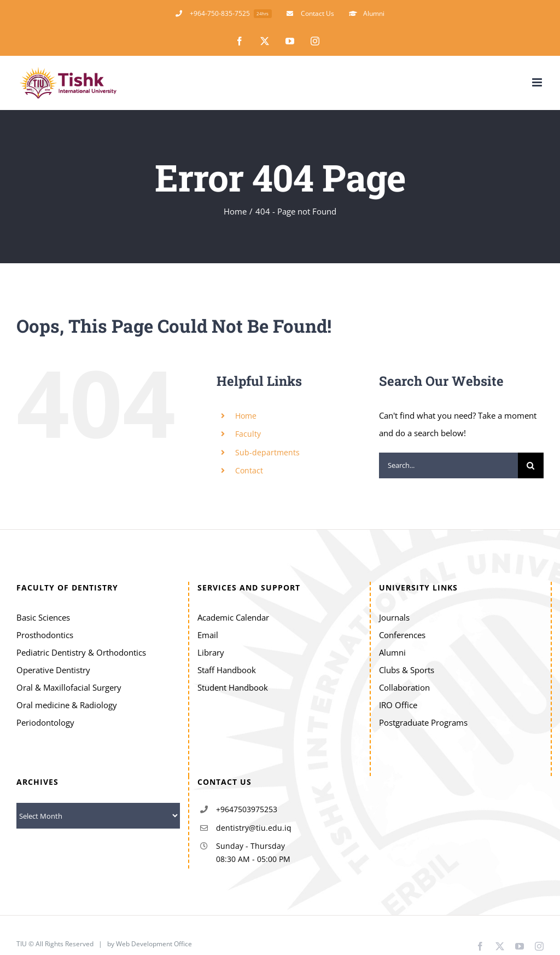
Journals (394, 617)
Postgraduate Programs (423, 722)
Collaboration (404, 687)
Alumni (392, 652)
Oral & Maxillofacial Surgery (69, 687)
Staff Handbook (227, 670)
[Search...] (448, 465)
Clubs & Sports (407, 670)
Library (211, 652)
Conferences (402, 635)
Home (246, 416)
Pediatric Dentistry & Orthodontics (81, 652)
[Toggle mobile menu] (538, 82)
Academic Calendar (233, 617)
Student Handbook (233, 687)
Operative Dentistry (53, 670)
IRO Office (398, 705)
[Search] (531, 465)
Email (208, 635)
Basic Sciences (43, 617)
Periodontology (45, 722)
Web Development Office (155, 944)
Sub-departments (267, 452)
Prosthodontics (45, 635)
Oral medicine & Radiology (67, 705)
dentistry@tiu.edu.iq (254, 828)
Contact (249, 470)
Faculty (248, 434)
